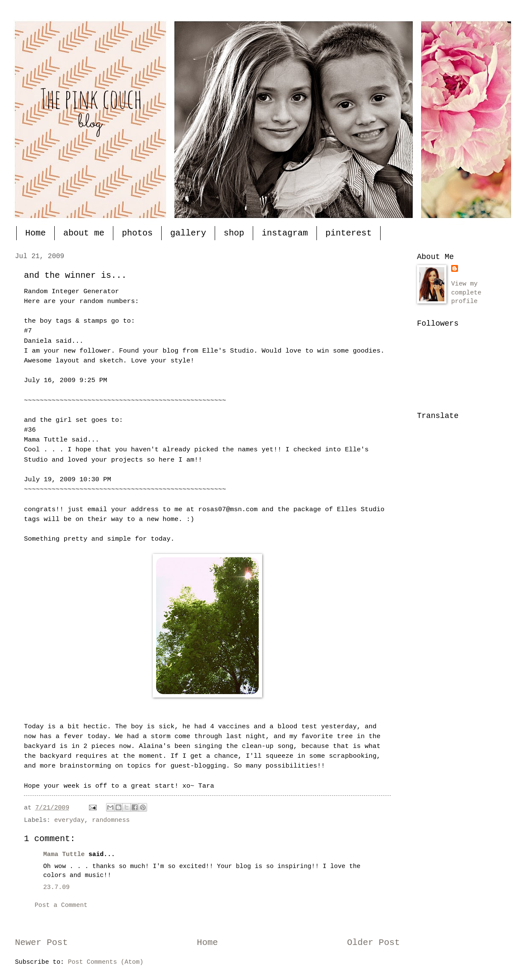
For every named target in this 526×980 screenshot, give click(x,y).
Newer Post (41, 943)
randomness (111, 820)
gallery (188, 233)
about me (84, 233)
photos (137, 233)
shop (234, 233)
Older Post (373, 943)
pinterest (349, 233)
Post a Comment (61, 905)
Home (35, 233)
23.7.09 (56, 887)
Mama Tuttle (64, 854)
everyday (69, 820)
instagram (285, 233)
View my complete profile (466, 293)
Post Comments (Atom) (106, 962)
